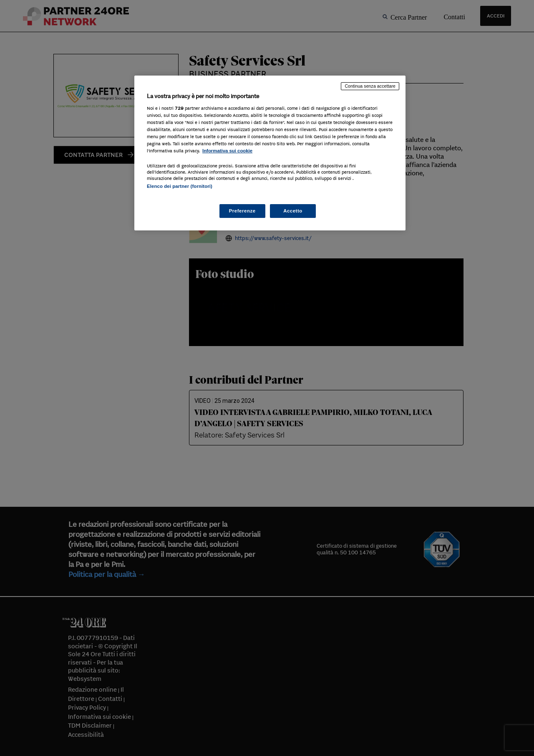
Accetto (293, 211)
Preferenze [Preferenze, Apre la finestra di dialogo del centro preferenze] (242, 211)
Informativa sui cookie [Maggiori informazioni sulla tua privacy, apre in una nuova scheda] (227, 151)
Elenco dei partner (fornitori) (180, 186)
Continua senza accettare (370, 86)
